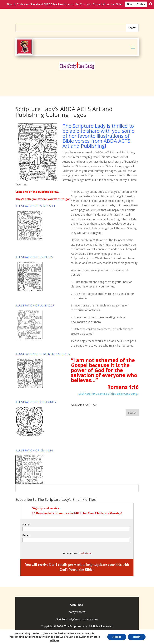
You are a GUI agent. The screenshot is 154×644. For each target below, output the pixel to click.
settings (53, 640)
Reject (136, 637)
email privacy (85, 553)
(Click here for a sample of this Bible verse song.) (108, 394)
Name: (26, 525)
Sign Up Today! (136, 4)
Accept (115, 637)
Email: (26, 535)
